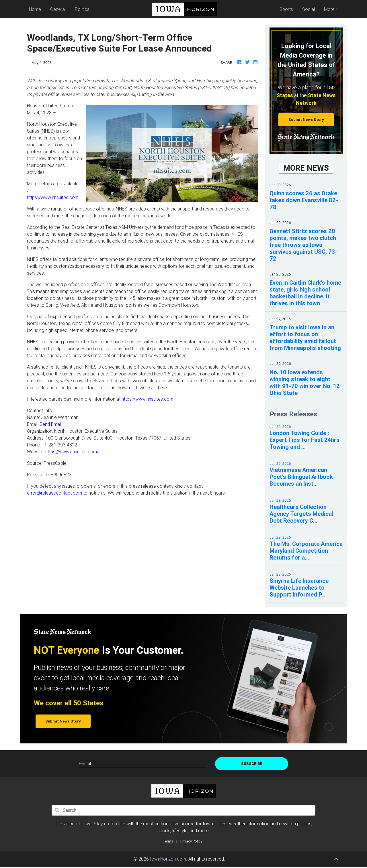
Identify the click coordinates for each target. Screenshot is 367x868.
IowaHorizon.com (168, 859)
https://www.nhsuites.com (53, 197)
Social (309, 9)
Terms (168, 841)
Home (36, 9)
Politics (82, 9)
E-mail (85, 763)
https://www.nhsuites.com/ (72, 452)
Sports (286, 9)
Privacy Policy (191, 841)
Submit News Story (306, 120)
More (329, 9)
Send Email (51, 424)
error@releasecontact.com (54, 493)
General (58, 9)
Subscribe (252, 764)
